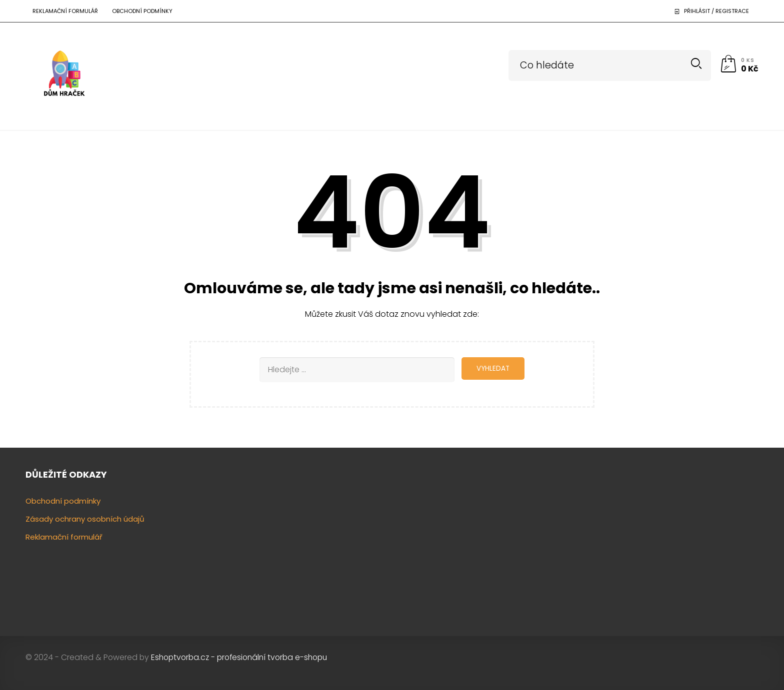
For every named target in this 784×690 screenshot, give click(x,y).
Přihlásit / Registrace (716, 11)
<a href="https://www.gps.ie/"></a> (673, 543)
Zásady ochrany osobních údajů (85, 519)
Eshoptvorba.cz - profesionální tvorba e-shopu (239, 657)
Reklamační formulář (65, 11)
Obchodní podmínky (142, 11)
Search (696, 64)
